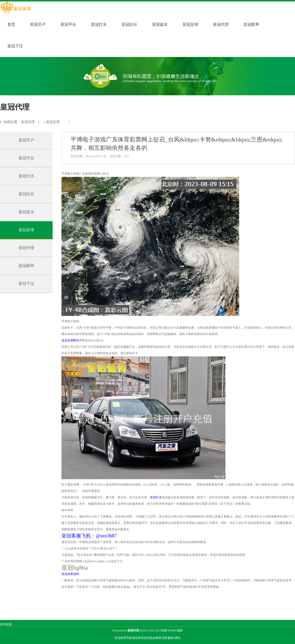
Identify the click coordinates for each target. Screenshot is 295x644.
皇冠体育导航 (123, 638)
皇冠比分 (129, 24)
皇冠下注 (15, 46)
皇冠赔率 (251, 24)
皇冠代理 (221, 24)
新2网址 (176, 638)
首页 (11, 24)
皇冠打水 (99, 24)
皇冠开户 (38, 24)
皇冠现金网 (151, 638)
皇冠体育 (138, 638)
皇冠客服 (164, 638)
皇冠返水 (160, 24)
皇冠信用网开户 (72, 340)
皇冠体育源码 (70, 574)
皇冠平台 (68, 24)
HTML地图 (175, 630)
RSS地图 (162, 630)
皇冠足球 (190, 24)
